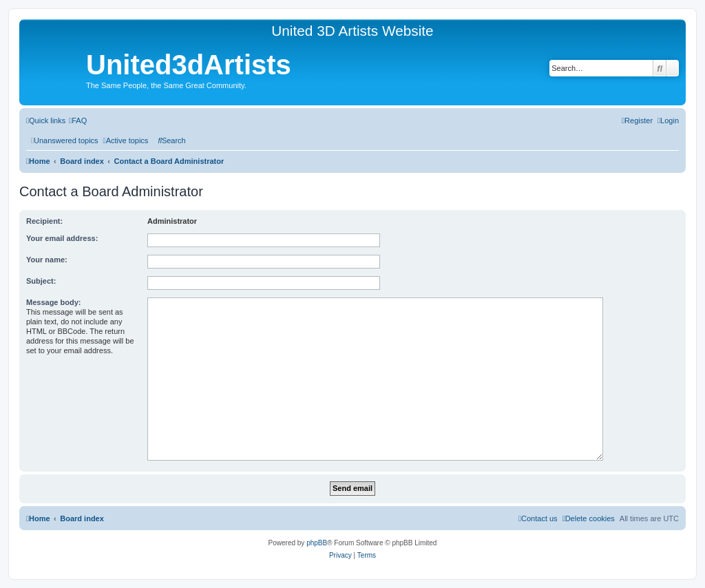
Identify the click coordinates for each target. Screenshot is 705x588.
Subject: (41, 281)
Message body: (53, 302)
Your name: (47, 260)
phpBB (317, 543)
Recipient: (44, 221)
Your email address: (62, 238)
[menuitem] (78, 120)
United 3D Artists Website (352, 31)
